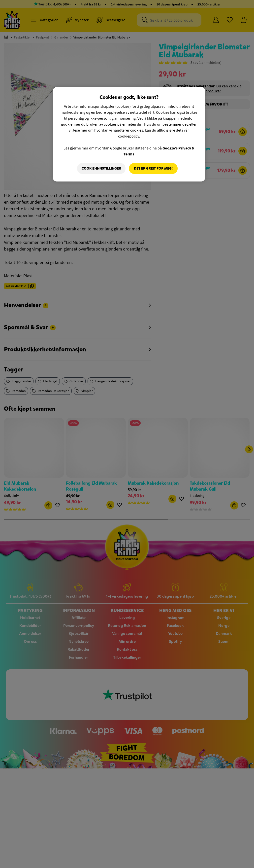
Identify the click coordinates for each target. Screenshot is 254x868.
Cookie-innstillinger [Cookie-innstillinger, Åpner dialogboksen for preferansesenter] (101, 168)
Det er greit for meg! (153, 168)
